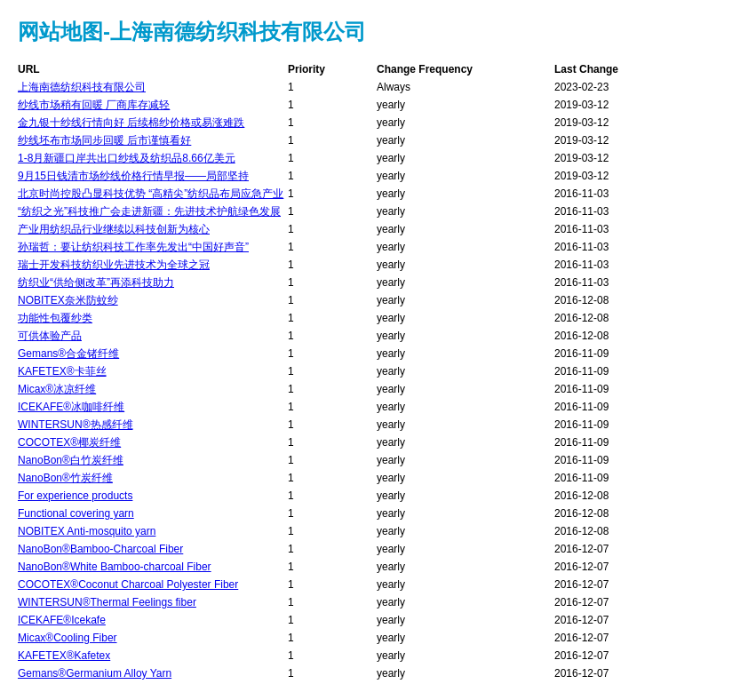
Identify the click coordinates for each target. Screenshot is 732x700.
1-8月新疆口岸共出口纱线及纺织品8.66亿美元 (127, 158)
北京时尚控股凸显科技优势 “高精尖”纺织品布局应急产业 (151, 194)
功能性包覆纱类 (55, 318)
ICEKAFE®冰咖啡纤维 (71, 407)
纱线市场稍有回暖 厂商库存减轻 (94, 105)
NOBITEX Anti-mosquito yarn (87, 531)
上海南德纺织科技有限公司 (82, 87)
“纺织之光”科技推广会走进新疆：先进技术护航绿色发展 (149, 211)
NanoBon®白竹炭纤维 (71, 460)
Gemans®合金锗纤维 (68, 354)
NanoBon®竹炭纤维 (65, 478)
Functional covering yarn (76, 513)
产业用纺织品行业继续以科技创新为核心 (114, 229)
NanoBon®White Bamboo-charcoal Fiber (115, 567)
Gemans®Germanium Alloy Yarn (95, 673)
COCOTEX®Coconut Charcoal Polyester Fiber (128, 585)
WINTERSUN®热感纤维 (76, 425)
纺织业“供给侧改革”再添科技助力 (96, 282)
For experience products (75, 496)
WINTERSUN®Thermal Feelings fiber (107, 602)
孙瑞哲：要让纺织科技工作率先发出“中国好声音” (133, 247)
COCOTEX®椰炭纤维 (69, 442)
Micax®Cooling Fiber (68, 638)
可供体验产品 (50, 336)
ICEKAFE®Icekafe (62, 620)
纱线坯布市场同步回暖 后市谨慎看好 (104, 140)
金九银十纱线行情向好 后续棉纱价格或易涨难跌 (131, 123)
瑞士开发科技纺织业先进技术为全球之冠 (114, 265)
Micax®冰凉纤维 (57, 389)
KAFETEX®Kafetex (64, 656)
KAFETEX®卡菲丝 (62, 371)
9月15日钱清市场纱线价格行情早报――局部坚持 (133, 176)
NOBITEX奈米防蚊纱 (68, 300)
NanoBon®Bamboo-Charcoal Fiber (100, 549)
